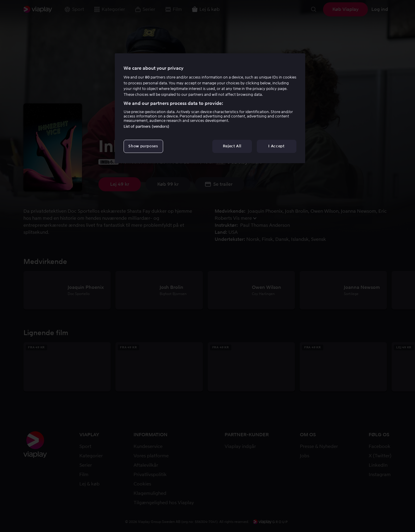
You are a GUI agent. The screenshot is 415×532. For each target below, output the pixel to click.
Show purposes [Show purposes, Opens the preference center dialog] (143, 146)
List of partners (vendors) (146, 126)
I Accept (276, 146)
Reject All (232, 146)
